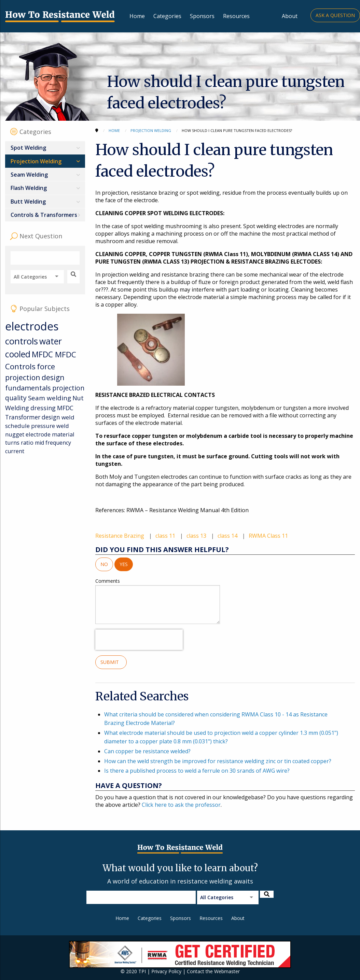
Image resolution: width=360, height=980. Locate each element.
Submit (111, 662)
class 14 (228, 536)
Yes (124, 564)
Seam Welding (29, 175)
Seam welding (50, 398)
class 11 (166, 536)
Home (137, 16)
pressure (43, 426)
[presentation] (139, 640)
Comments (158, 601)
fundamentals (28, 388)
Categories (167, 16)
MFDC (43, 354)
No (104, 564)
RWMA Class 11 (268, 536)
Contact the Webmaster (213, 971)
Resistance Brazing (120, 536)
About (290, 16)
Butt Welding (28, 202)
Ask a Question (335, 15)
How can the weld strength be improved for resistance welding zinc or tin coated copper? (218, 761)
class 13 (197, 536)
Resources (236, 16)
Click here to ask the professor (181, 805)
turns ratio (19, 442)
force (46, 366)
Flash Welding (29, 188)
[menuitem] (45, 148)
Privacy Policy (166, 971)
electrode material (50, 434)
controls (22, 341)
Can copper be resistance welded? (147, 751)
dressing (43, 408)
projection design (35, 377)
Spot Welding (28, 148)
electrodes (32, 326)
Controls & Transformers (44, 215)
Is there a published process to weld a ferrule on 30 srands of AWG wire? (197, 771)
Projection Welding (36, 161)
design (51, 417)
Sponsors (202, 16)
